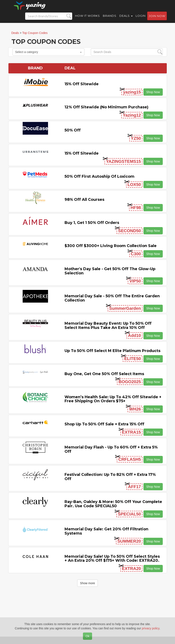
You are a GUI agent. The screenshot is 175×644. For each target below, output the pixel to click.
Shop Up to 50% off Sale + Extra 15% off (104, 424)
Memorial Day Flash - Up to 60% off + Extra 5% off (111, 449)
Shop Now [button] (153, 92)
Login (141, 19)
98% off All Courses (84, 200)
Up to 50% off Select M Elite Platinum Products (112, 351)
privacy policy (151, 628)
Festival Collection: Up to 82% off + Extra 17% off (110, 477)
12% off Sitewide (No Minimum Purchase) (106, 107)
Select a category (48, 52)
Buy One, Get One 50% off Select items (104, 374)
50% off (73, 130)
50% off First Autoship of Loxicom (99, 176)
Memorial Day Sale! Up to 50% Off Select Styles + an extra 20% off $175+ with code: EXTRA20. (112, 559)
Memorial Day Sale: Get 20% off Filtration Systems (106, 531)
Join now (157, 19)
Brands (110, 19)
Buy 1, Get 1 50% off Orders (92, 223)
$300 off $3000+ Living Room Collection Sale (111, 246)
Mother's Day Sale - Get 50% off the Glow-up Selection (110, 271)
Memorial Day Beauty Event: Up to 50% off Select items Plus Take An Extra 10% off (108, 325)
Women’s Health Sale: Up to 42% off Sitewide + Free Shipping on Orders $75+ (113, 399)
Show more (87, 583)
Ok (88, 636)
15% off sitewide (82, 84)
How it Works (87, 19)
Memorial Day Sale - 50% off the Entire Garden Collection (112, 298)
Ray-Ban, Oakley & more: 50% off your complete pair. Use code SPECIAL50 (113, 504)
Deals (126, 19)
